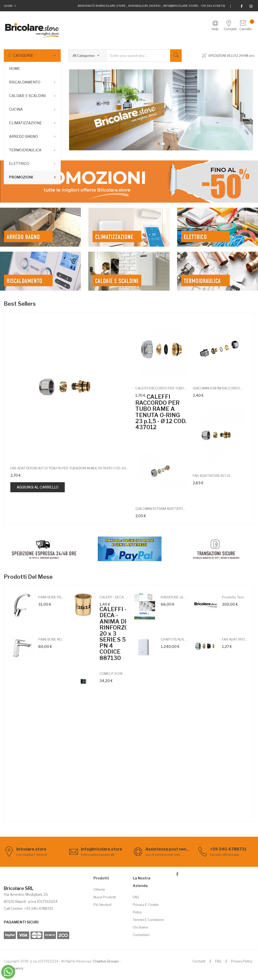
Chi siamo (140, 927)
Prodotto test (233, 597)
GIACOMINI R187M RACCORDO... (217, 388)
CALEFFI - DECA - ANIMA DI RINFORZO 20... (113, 597)
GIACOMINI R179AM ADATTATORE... (162, 509)
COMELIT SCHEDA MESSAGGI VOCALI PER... (113, 674)
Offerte (99, 889)
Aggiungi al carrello (38, 487)
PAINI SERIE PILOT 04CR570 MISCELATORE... (52, 597)
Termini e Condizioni (148, 920)
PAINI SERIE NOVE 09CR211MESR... (52, 639)
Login (8, 6)
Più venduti (102, 905)
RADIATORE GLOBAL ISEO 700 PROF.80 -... (174, 597)
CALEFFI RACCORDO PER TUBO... (161, 388)
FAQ (136, 897)
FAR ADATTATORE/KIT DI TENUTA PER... (235, 639)
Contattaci (141, 935)
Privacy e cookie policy (146, 908)
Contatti (199, 961)
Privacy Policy (242, 961)
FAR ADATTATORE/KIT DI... (213, 476)
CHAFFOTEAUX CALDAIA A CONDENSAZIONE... (174, 639)
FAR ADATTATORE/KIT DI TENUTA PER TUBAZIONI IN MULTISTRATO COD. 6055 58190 (70, 468)
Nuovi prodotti (105, 897)
